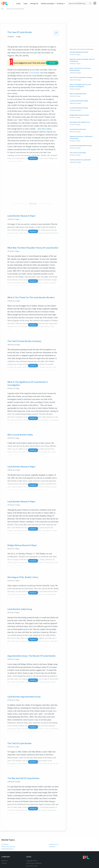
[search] (90, 3)
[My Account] (96, 3)
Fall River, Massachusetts (8, 832)
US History (60, 4)
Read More (33, 217)
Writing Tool (35, 4)
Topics (26, 4)
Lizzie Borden (5, 830)
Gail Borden (52, 832)
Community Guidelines (34, 849)
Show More (33, 144)
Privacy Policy (31, 854)
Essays (19, 4)
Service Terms (31, 857)
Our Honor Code (32, 852)
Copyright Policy (32, 846)
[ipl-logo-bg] (5, 3)
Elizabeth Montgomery (7, 835)
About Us (5, 846)
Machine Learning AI (48, 4)
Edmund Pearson (54, 830)
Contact (4, 849)
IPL (3, 9)
